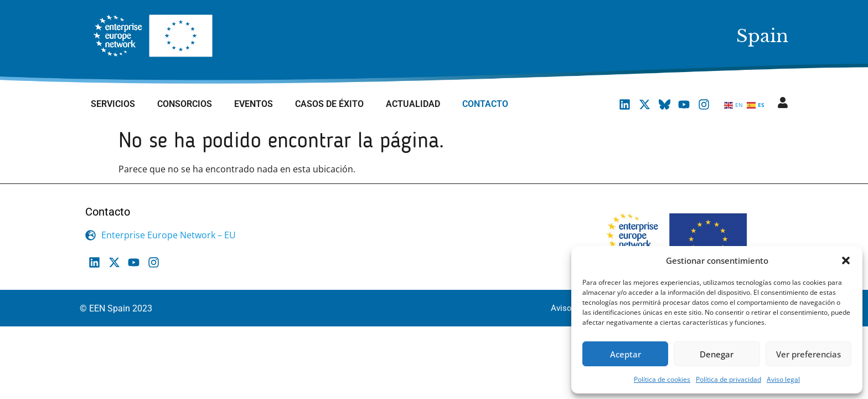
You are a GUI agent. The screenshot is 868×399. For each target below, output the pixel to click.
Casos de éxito (329, 104)
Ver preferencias (808, 354)
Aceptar (626, 354)
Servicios (113, 104)
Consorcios (185, 104)
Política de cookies (662, 379)
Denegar (717, 354)
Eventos (254, 104)
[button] (846, 260)
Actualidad (413, 104)
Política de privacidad (728, 379)
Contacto (485, 104)
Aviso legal (783, 379)
